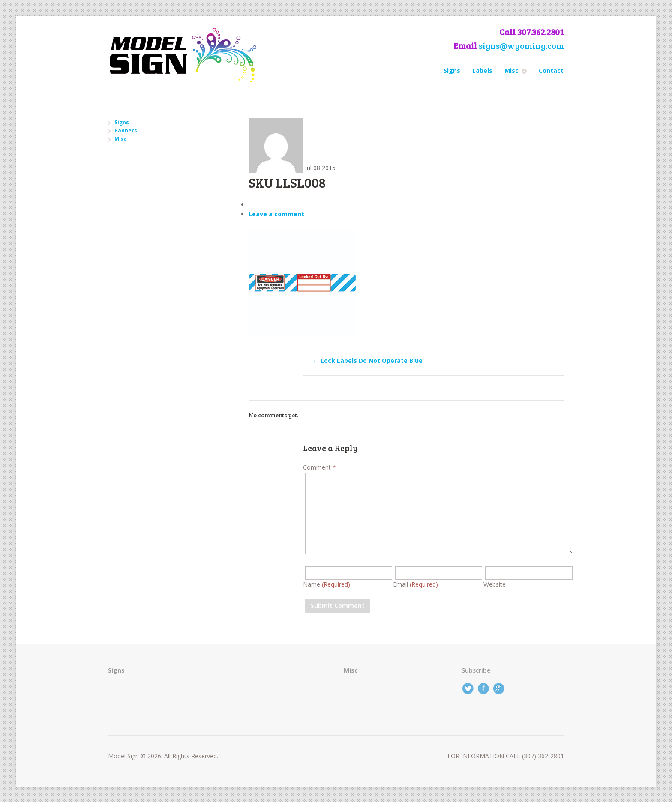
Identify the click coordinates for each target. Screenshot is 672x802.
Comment (319, 467)
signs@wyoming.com (521, 46)
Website (495, 584)
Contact (551, 70)
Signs (452, 70)
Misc (511, 70)
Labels (482, 70)
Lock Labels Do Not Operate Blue (368, 361)
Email (415, 584)
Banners (126, 130)
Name (327, 584)
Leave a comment (276, 214)
